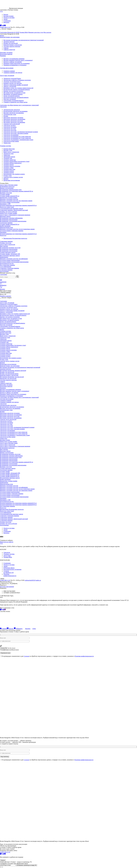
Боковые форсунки (9, 149)
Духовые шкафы (5, 194)
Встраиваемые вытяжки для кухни (10, 248)
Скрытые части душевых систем (13, 177)
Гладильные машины (6, 223)
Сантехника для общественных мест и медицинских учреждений (19, 105)
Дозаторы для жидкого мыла (12, 82)
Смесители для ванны (10, 127)
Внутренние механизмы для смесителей (12, 377)
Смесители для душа (10, 129)
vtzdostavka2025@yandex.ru (33, 580)
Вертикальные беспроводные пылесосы (15, 238)
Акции (5, 530)
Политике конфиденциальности (84, 656)
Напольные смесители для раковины (14, 119)
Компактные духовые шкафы (9, 198)
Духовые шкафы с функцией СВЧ (10, 254)
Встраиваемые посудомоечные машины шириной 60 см (16, 191)
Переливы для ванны (6, 53)
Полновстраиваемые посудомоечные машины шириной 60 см (18, 205)
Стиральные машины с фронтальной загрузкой (14, 210)
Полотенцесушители (6, 54)
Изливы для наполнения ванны (9, 374)
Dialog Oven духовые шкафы (9, 213)
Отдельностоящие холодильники (10, 202)
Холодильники (4, 271)
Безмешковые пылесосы (7, 186)
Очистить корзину (6, 292)
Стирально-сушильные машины (9, 268)
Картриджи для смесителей (8, 378)
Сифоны (6, 48)
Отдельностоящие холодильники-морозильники (14, 262)
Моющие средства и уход (36, 32)
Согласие (27, 656)
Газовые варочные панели (8, 252)
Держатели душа (8, 154)
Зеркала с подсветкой (10, 86)
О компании (7, 531)
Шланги (6, 179)
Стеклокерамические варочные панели (11, 209)
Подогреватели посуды (7, 263)
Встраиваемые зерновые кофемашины (11, 218)
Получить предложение (7, 587)
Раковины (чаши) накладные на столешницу (17, 63)
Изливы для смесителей (11, 43)
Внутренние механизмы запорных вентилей (13, 371)
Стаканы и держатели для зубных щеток (15, 102)
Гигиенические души (10, 114)
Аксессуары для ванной (7, 76)
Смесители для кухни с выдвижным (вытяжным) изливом (21, 132)
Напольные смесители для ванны (13, 118)
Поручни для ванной (10, 99)
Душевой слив (8, 158)
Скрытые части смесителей (12, 124)
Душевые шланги (9, 171)
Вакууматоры (4, 246)
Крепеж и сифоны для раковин (13, 62)
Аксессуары (7, 556)
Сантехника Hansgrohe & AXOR (10, 32)
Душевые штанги (9, 172)
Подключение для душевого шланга (14, 174)
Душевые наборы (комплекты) (13, 163)
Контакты (6, 533)
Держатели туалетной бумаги (12, 78)
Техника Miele (24, 32)
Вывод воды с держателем (11, 152)
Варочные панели (5, 216)
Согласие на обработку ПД (9, 572)
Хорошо (3, 860)
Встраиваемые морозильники (9, 220)
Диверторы (7, 155)
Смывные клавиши (9, 71)
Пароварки (3, 232)
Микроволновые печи (6, 227)
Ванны (2, 36)
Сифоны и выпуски (9, 50)
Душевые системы (5, 146)
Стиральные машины (6, 241)
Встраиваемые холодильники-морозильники (13, 221)
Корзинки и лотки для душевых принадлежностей (18, 88)
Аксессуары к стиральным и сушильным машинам (15, 215)
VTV (1, 11)
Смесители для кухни (10, 130)
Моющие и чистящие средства (9, 199)
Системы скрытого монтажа (12, 46)
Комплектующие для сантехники (10, 37)
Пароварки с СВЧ (5, 204)
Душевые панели (9, 165)
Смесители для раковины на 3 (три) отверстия (17, 138)
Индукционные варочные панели (10, 256)
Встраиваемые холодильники (9, 251)
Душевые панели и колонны (12, 166)
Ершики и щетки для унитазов (13, 83)
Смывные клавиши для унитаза (13, 73)
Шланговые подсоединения (12, 180)
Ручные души (8, 176)
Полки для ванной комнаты (12, 96)
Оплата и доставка (9, 528)
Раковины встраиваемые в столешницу (15, 65)
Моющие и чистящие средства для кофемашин (14, 259)
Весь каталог (47, 32)
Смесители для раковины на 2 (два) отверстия (17, 137)
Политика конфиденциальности (10, 575)
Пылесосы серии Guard (7, 207)
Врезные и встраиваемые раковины (14, 59)
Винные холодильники (7, 188)
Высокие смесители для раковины (14, 113)
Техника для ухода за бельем (8, 212)
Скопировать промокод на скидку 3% (26, 865)
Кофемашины (4, 257)
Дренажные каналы (9, 157)
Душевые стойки (9, 168)
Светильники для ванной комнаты (14, 101)
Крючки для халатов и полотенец (13, 91)
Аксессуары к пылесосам (8, 245)
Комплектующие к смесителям (13, 45)
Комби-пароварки (5, 226)
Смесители (3, 107)
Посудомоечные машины (7, 265)
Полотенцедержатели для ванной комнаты (16, 97)
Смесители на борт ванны (11, 141)
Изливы (6, 116)
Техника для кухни (6, 243)
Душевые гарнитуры (10, 160)
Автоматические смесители (12, 110)
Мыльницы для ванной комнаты (13, 94)
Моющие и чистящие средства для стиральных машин (16, 201)
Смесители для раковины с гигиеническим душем (18, 140)
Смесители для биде (10, 125)
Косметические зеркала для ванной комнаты (17, 90)
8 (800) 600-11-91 (5, 27)
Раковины (3, 56)
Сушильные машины (6, 270)
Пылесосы (3, 235)
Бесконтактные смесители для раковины (16, 111)
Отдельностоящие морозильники (10, 260)
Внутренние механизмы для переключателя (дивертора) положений (24, 40)
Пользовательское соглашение (12, 569)
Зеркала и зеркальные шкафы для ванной (16, 85)
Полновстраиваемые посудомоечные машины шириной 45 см (18, 234)
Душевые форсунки (9, 169)
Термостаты (7, 143)
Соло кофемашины (6, 267)
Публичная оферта (9, 568)
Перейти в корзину (6, 296)
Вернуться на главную (7, 542)
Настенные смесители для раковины (14, 122)
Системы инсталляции (7, 68)
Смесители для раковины (11, 135)
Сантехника (3, 274)
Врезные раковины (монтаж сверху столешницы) (18, 60)
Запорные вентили (9, 42)
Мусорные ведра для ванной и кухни (14, 93)
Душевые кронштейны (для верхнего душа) (16, 161)
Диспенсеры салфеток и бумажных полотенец (17, 80)
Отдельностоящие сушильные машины (12, 231)
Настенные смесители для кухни (13, 121)
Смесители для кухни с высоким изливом (16, 133)
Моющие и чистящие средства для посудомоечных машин (17, 229)
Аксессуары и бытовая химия (9, 185)
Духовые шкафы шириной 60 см (10, 224)
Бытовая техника (5, 440)
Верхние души (8, 150)
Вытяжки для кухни (6, 193)
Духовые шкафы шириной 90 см (10, 196)
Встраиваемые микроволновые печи (11, 190)
